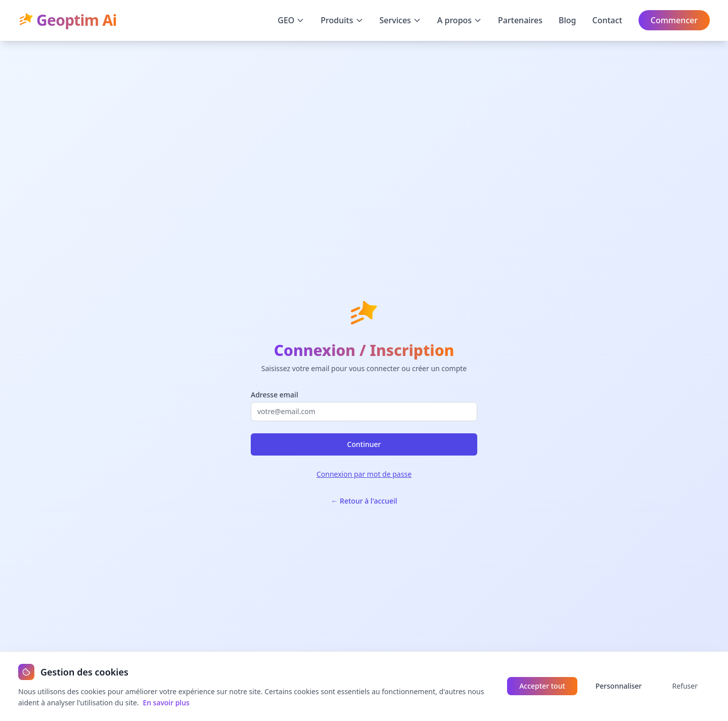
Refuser (685, 686)
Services (400, 20)
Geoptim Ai (67, 20)
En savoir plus (166, 703)
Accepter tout (542, 686)
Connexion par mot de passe (364, 474)
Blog (567, 20)
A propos (460, 20)
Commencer (674, 20)
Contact (607, 20)
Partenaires (520, 20)
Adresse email (275, 395)
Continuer (364, 444)
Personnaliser (619, 686)
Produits (342, 20)
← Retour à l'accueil (364, 501)
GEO (291, 20)
